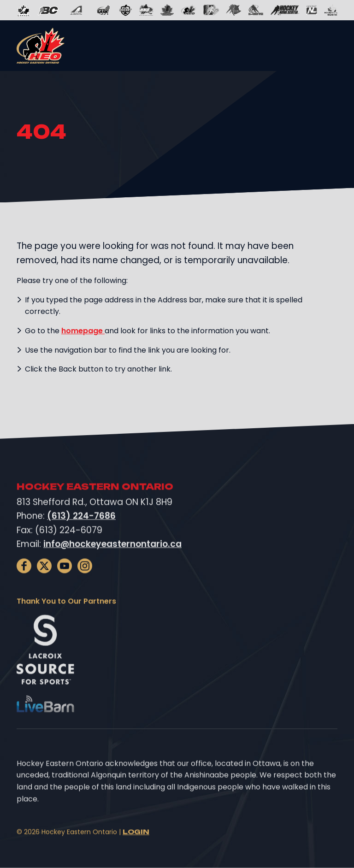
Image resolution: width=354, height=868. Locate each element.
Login (136, 845)
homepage (83, 331)
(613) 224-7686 (81, 529)
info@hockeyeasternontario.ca (112, 557)
